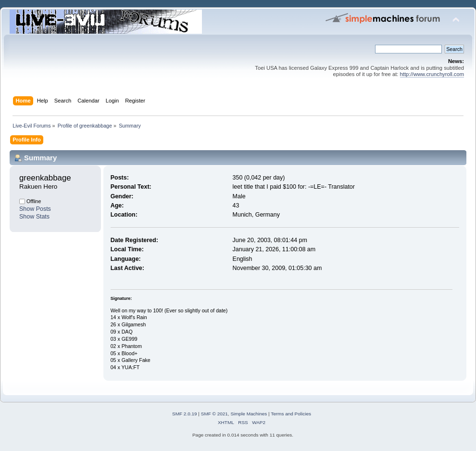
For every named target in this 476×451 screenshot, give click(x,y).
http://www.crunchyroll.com (432, 74)
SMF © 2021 (214, 414)
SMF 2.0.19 (185, 414)
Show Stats (34, 217)
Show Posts (35, 209)
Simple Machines (249, 414)
